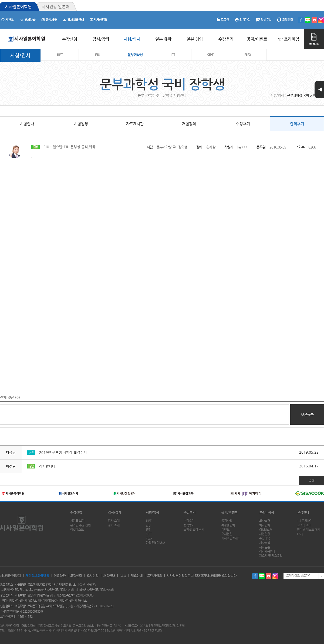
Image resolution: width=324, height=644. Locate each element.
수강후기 (243, 124)
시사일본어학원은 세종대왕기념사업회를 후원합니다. (202, 576)
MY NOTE (314, 39)
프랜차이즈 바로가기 (299, 576)
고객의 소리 (304, 525)
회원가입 (242, 20)
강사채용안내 (267, 552)
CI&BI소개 (266, 530)
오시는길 (227, 534)
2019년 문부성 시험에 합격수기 (63, 452)
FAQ (300, 534)
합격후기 (297, 124)
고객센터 (285, 20)
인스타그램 (275, 576)
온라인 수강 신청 (80, 525)
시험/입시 (20, 55)
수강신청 (76, 512)
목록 (312, 481)
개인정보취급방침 (37, 576)
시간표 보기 (77, 521)
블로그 (262, 576)
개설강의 (189, 124)
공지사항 (227, 521)
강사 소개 (114, 521)
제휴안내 (137, 576)
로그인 (222, 20)
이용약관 (60, 576)
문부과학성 (135, 55)
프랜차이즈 (155, 576)
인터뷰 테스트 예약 (309, 530)
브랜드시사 (267, 512)
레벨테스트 (77, 530)
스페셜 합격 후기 (194, 530)
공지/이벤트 (230, 512)
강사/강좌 (115, 512)
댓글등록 (307, 414)
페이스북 (255, 576)
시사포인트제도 (231, 538)
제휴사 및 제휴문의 (271, 556)
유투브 (269, 576)
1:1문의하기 (305, 521)
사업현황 (265, 534)
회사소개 (265, 521)
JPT (173, 55)
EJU (97, 55)
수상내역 (265, 538)
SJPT (210, 55)
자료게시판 (135, 124)
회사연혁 (265, 525)
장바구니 (264, 20)
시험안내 (27, 124)
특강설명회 (228, 525)
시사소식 (265, 543)
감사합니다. (48, 466)
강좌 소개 (114, 525)
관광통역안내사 (155, 543)
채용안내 (109, 576)
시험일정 (81, 124)
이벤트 (225, 530)
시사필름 (265, 547)
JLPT (60, 55)
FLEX (248, 55)
